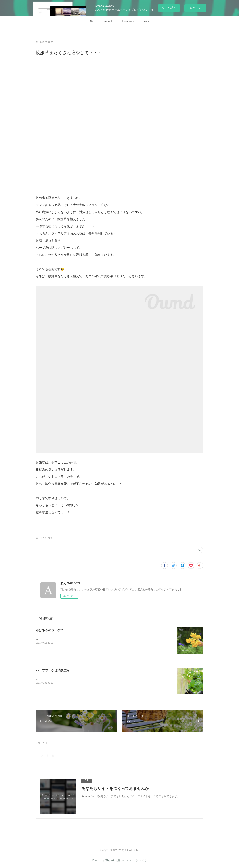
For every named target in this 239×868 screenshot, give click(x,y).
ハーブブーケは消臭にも (53, 670)
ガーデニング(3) (44, 538)
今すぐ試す (169, 8)
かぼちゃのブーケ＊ (50, 630)
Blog (93, 21)
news (146, 21)
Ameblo (109, 21)
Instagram (128, 21)
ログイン (195, 8)
